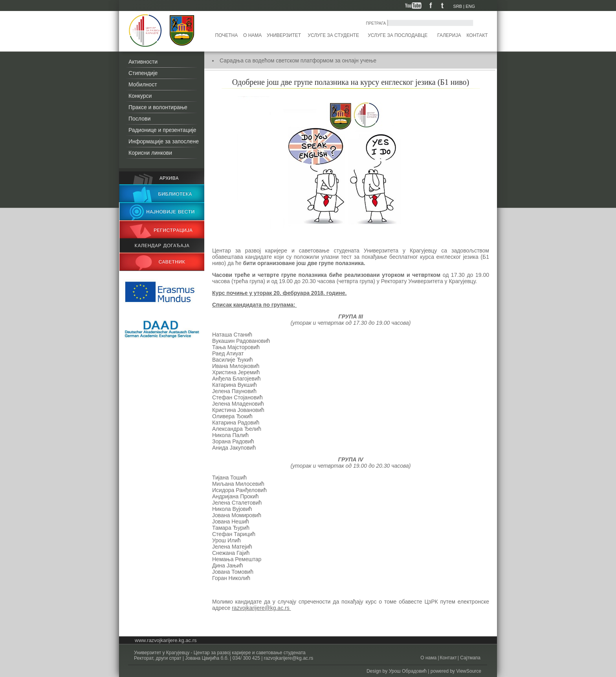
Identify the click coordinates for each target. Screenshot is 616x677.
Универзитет (284, 35)
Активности (143, 62)
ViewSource (469, 671)
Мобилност (143, 84)
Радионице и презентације (162, 130)
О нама (252, 35)
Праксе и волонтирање (158, 107)
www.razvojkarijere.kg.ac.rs (166, 640)
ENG (470, 6)
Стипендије (143, 73)
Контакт (477, 35)
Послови (139, 119)
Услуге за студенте (333, 35)
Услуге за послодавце (398, 35)
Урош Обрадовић (408, 671)
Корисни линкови (150, 153)
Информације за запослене (164, 141)
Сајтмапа (470, 658)
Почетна (227, 35)
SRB (458, 6)
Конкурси (140, 96)
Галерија (449, 35)
